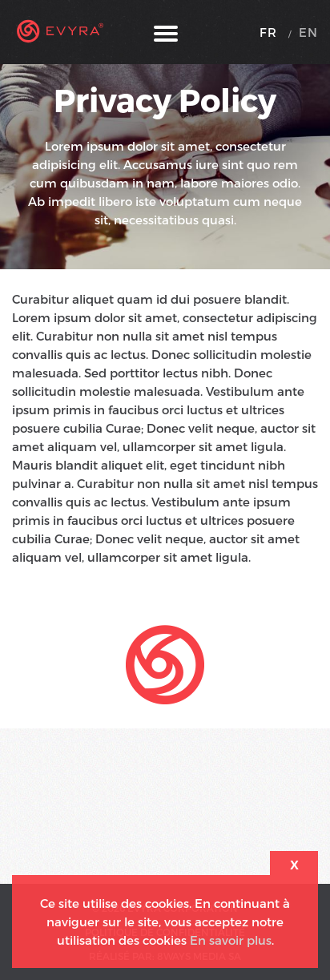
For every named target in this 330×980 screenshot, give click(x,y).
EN (308, 32)
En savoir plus (231, 940)
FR (268, 32)
